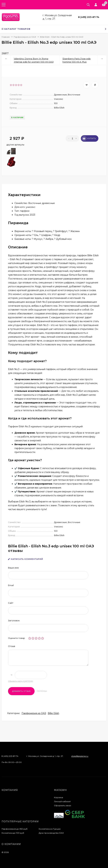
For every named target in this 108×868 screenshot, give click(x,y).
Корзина (59, 797)
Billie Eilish (53, 713)
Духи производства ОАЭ (51, 833)
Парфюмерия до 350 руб (15, 829)
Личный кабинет (62, 801)
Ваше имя (13, 568)
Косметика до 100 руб (13, 833)
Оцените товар (16, 638)
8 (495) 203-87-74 (89, 17)
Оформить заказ (63, 805)
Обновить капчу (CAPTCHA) (21, 681)
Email (11, 585)
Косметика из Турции (50, 829)
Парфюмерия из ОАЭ (34, 713)
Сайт (11, 603)
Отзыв (12, 646)
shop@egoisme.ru (80, 756)
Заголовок (14, 620)
